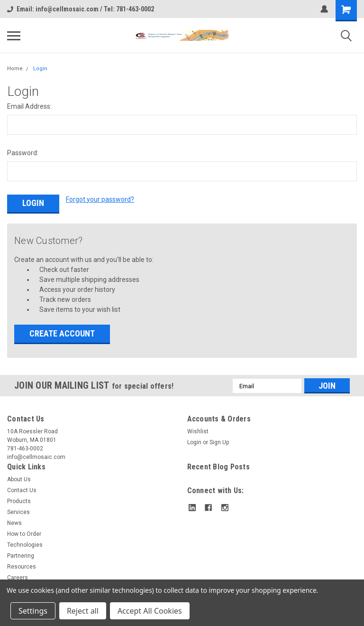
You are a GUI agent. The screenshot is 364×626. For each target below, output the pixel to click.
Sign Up (219, 442)
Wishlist (198, 431)
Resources (22, 567)
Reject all (83, 611)
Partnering (21, 556)
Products (19, 501)
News (14, 523)
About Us (19, 479)
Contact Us (22, 490)
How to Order (24, 534)
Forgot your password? (100, 199)
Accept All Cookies (150, 611)
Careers (18, 578)
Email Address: (29, 106)
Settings (33, 611)
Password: (23, 153)
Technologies (25, 545)
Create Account (62, 333)
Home (15, 69)
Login (40, 69)
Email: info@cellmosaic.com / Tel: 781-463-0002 (81, 9)
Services (18, 512)
